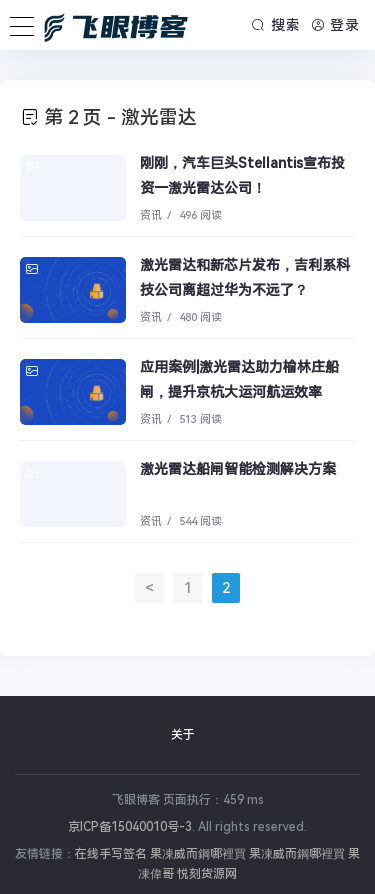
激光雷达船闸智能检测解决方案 (238, 469)
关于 (183, 735)
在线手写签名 (111, 854)
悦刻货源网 (207, 874)
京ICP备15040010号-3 (130, 827)
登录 (336, 25)
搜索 (276, 25)
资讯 (151, 215)
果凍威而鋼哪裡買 (198, 854)
